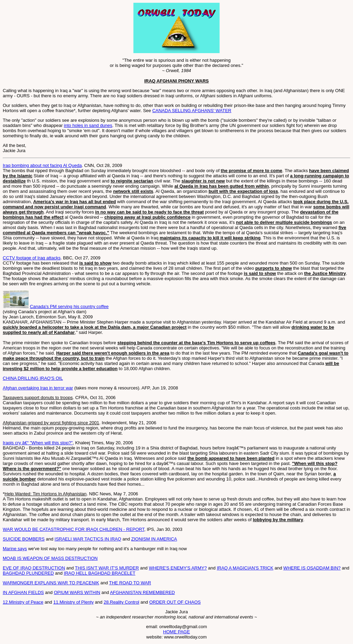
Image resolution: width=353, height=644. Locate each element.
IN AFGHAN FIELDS (23, 592)
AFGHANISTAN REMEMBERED (142, 592)
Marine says (15, 549)
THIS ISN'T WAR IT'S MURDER (107, 568)
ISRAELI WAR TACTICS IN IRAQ (88, 539)
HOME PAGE (176, 632)
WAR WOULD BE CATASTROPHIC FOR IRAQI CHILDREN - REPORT (74, 529)
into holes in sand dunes (88, 125)
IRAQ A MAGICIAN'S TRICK (245, 568)
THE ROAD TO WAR (130, 583)
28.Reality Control (122, 602)
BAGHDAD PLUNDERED (28, 573)
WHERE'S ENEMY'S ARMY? (178, 568)
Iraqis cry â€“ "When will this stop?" (38, 443)
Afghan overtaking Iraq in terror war (38, 388)
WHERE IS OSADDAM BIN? (312, 568)
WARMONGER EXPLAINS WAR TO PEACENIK (51, 583)
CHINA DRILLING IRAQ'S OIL (33, 378)
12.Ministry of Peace (23, 602)
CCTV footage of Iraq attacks (32, 258)
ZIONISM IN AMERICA (154, 539)
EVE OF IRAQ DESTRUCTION (34, 568)
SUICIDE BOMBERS (24, 539)
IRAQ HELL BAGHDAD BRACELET (100, 573)
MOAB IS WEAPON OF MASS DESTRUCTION (50, 558)
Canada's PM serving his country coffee (69, 306)
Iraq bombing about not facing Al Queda (42, 165)
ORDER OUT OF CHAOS (175, 602)
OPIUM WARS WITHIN (77, 592)
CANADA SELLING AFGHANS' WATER (192, 111)
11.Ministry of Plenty (74, 602)
